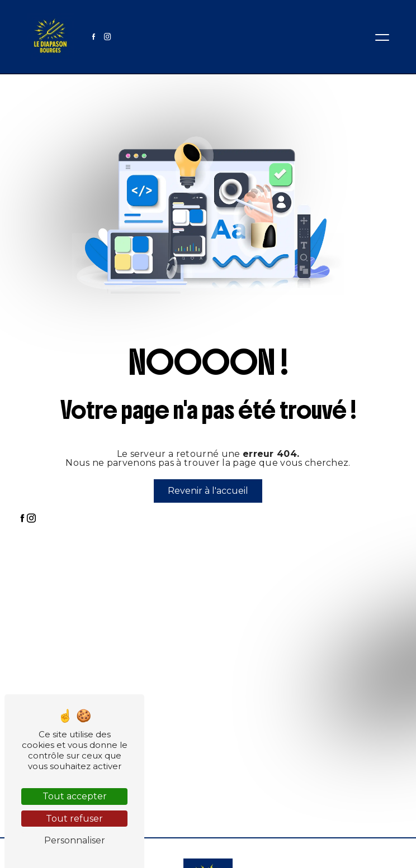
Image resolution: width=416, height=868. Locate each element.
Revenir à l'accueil (208, 491)
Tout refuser (74, 819)
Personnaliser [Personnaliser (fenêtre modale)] (75, 840)
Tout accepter (75, 796)
